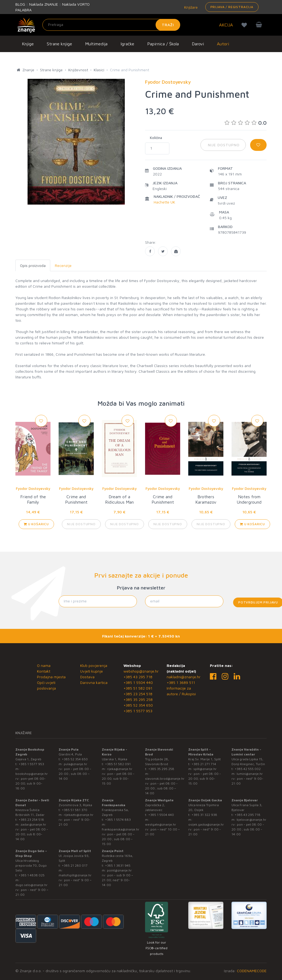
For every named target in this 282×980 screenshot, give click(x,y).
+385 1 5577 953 (138, 711)
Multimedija (96, 44)
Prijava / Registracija (232, 7)
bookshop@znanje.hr (32, 774)
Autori (223, 44)
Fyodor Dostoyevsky (33, 489)
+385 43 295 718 (138, 677)
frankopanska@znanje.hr (121, 829)
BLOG (20, 4)
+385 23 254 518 (138, 694)
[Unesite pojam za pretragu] (111, 25)
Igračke (127, 44)
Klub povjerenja (94, 665)
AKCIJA (226, 25)
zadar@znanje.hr (33, 824)
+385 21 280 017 (75, 865)
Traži (168, 25)
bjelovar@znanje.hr (251, 820)
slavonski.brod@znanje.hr (165, 779)
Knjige (28, 44)
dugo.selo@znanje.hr (31, 885)
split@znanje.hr (205, 769)
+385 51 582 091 (138, 688)
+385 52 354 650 (138, 705)
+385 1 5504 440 (138, 682)
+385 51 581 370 (75, 810)
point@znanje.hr (119, 870)
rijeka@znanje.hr (120, 769)
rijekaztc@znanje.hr (79, 815)
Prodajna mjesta (51, 677)
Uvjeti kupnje (92, 671)
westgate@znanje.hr (161, 824)
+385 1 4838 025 (32, 875)
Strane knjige (59, 44)
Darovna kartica (94, 682)
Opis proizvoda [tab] (33, 265)
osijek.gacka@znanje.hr (206, 824)
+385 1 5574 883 (118, 820)
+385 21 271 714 (204, 764)
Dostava (87, 677)
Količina (156, 138)
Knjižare (190, 7)
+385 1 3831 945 (118, 865)
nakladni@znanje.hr (184, 677)
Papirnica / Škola (163, 44)
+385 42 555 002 (248, 769)
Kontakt (44, 671)
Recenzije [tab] (63, 265)
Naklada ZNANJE (44, 4)
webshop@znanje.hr (141, 671)
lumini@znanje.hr (250, 774)
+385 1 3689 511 (181, 682)
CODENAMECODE (252, 971)
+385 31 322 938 (204, 815)
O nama (44, 665)
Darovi (198, 44)
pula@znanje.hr (75, 764)
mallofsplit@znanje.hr (75, 875)
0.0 (246, 123)
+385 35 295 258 (138, 699)
